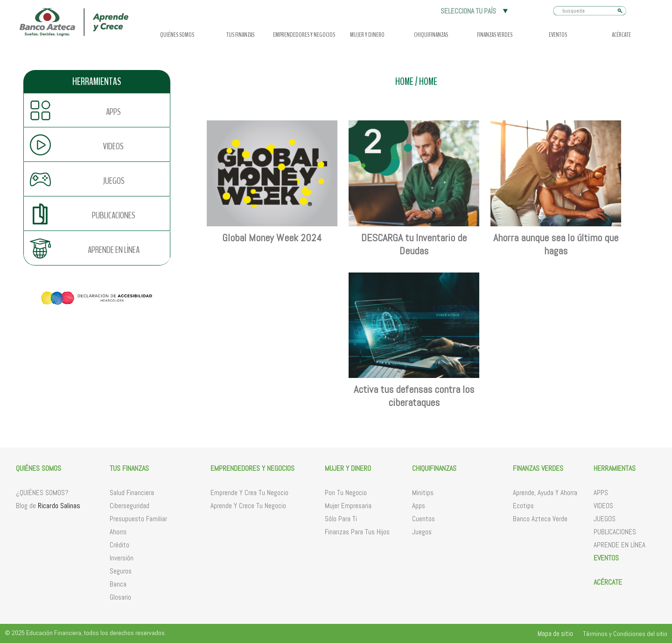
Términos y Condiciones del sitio (625, 634)
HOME (404, 82)
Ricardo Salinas (59, 506)
